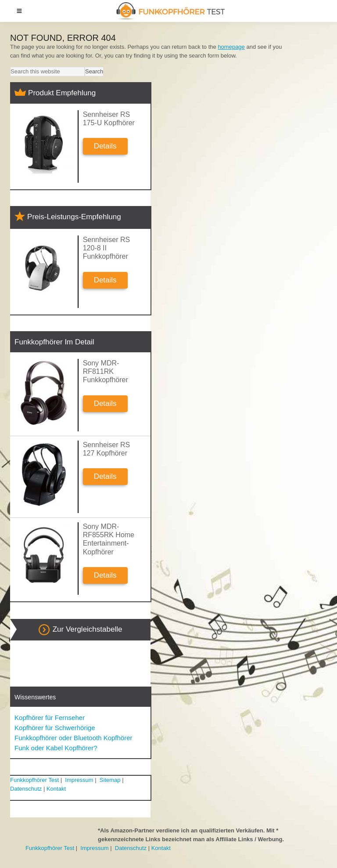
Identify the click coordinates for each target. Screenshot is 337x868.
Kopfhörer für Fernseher (50, 718)
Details (105, 146)
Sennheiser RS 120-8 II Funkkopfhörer (107, 248)
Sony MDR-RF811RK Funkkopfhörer (106, 371)
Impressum (79, 780)
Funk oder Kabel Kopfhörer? (56, 748)
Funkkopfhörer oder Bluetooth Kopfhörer (73, 738)
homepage (231, 47)
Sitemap (110, 780)
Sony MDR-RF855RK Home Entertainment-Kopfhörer (109, 539)
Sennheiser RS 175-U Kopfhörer (109, 119)
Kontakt (56, 789)
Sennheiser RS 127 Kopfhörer (107, 449)
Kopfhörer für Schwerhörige (55, 728)
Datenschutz (26, 789)
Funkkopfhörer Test (34, 780)
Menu (19, 11)
